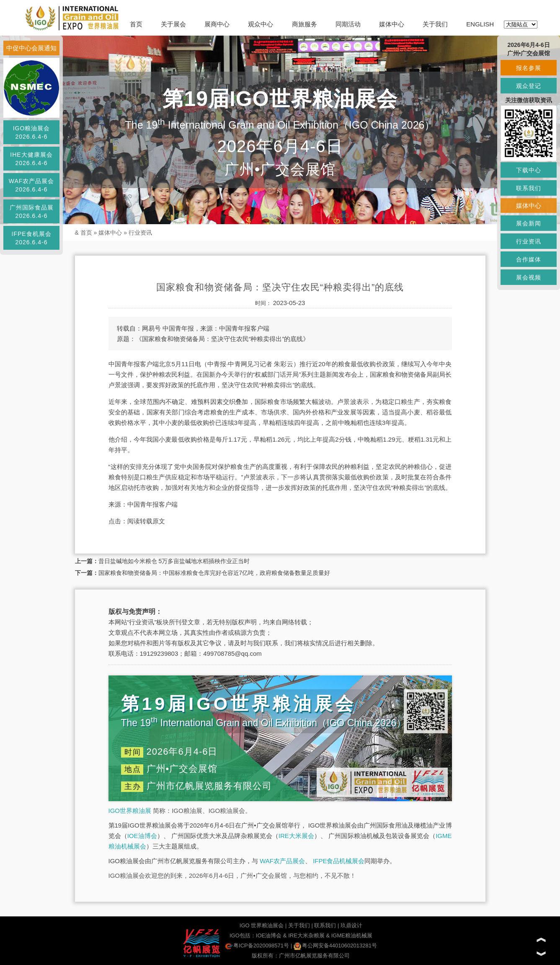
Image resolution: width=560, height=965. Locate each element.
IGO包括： (243, 935)
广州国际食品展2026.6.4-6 (32, 212)
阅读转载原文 (146, 521)
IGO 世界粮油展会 (262, 925)
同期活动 (348, 24)
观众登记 (529, 86)
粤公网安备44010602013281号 (335, 946)
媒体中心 (392, 24)
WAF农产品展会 (282, 861)
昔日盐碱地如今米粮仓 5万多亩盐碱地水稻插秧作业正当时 (174, 561)
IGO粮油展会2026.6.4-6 (32, 132)
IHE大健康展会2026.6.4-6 (31, 159)
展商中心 (217, 24)
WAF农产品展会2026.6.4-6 (32, 185)
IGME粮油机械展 (352, 935)
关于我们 (435, 24)
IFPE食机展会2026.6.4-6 (31, 238)
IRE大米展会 (296, 836)
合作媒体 (529, 259)
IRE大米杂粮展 (306, 935)
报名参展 (529, 68)
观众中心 (261, 24)
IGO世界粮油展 (130, 811)
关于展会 (173, 24)
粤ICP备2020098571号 (257, 946)
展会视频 (529, 277)
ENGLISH (480, 24)
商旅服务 (305, 24)
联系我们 (325, 925)
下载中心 (529, 170)
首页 (136, 24)
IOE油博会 (142, 836)
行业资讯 (140, 233)
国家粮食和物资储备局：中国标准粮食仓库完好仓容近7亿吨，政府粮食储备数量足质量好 (214, 573)
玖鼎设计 (351, 925)
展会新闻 (529, 223)
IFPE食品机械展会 (339, 861)
